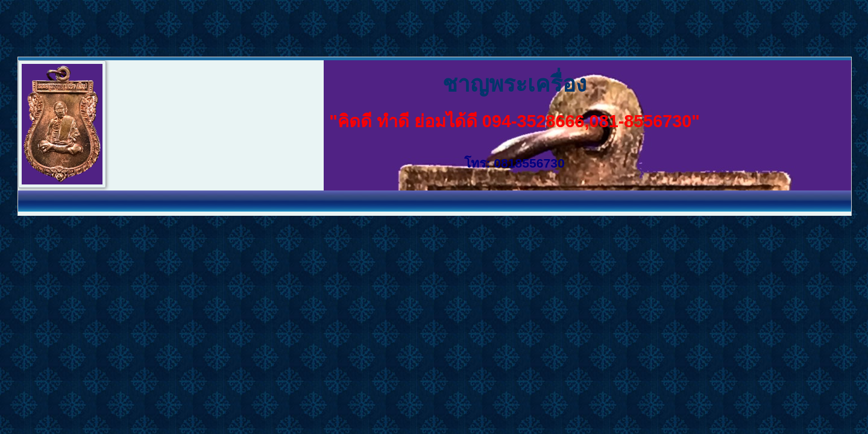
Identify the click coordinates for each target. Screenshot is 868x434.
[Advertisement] (219, 27)
